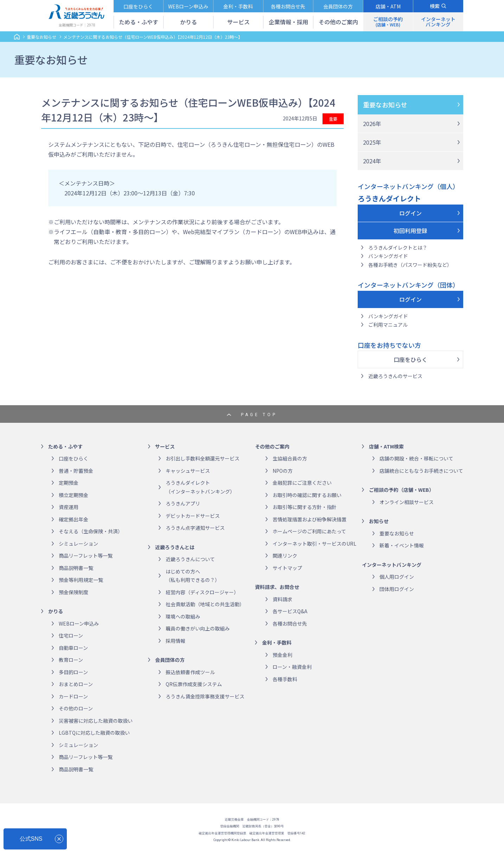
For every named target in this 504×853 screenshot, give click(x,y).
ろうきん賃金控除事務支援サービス (205, 696)
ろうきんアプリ (183, 503)
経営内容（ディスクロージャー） (202, 592)
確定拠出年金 (74, 519)
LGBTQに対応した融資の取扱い (94, 733)
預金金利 (282, 655)
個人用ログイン (397, 577)
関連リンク (285, 556)
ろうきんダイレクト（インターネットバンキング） (200, 487)
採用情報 (176, 641)
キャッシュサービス (188, 471)
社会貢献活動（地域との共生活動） (205, 604)
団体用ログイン (397, 589)
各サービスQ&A (290, 611)
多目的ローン (73, 672)
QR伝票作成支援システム (194, 684)
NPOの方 (283, 471)
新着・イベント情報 (402, 545)
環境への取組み (183, 616)
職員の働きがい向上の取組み (198, 628)
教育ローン (71, 660)
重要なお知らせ (385, 105)
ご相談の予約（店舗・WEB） (401, 490)
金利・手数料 (277, 642)
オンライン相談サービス (407, 502)
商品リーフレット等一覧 (86, 556)
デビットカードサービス (193, 516)
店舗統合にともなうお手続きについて (421, 471)
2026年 (372, 124)
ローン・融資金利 (292, 667)
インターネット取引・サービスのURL (314, 544)
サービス (165, 446)
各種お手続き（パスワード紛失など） (410, 265)
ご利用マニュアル (388, 325)
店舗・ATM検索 (386, 446)
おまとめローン (76, 684)
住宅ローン (71, 635)
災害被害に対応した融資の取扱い (96, 721)
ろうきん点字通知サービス (195, 528)
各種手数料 (285, 679)
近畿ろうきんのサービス (395, 376)
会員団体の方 (170, 660)
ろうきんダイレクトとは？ (398, 247)
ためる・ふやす (65, 446)
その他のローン (76, 708)
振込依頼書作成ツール (190, 672)
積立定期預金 (74, 495)
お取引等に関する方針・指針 (305, 507)
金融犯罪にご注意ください (302, 483)
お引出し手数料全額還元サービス (203, 458)
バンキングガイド (388, 256)
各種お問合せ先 (290, 623)
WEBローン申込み (79, 623)
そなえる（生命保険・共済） (91, 531)
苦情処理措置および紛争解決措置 (310, 519)
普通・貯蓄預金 (76, 471)
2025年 (372, 142)
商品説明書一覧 (76, 568)
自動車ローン (73, 648)
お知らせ (379, 521)
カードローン (73, 696)
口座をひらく (410, 359)
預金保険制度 (74, 592)
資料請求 (282, 599)
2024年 (372, 161)
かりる (56, 611)
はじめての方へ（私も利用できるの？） (193, 576)
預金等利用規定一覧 (81, 580)
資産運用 (69, 507)
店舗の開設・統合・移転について (416, 458)
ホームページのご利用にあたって (309, 531)
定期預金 (69, 483)
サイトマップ (287, 568)
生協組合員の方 (290, 458)
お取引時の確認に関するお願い (307, 495)
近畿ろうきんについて (190, 559)
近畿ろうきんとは (175, 547)
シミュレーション (78, 544)
